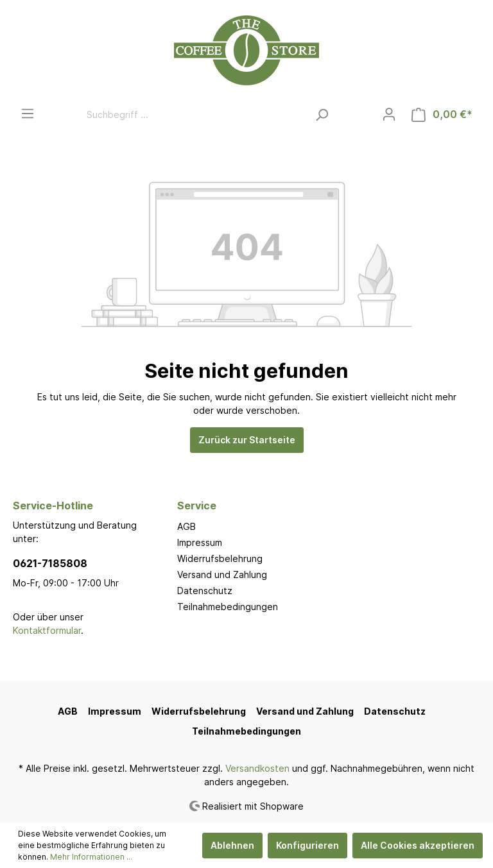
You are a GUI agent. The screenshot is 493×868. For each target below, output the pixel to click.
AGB (186, 526)
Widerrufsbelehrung (220, 558)
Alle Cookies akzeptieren (418, 845)
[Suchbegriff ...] (194, 115)
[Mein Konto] (389, 114)
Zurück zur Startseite (247, 440)
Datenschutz (205, 591)
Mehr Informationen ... (91, 857)
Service (197, 506)
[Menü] (28, 114)
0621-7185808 (50, 563)
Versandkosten (257, 768)
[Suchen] (322, 115)
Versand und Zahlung (222, 574)
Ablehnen (232, 845)
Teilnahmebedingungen (228, 607)
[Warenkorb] (442, 115)
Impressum (200, 542)
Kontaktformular (47, 630)
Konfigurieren (307, 845)
